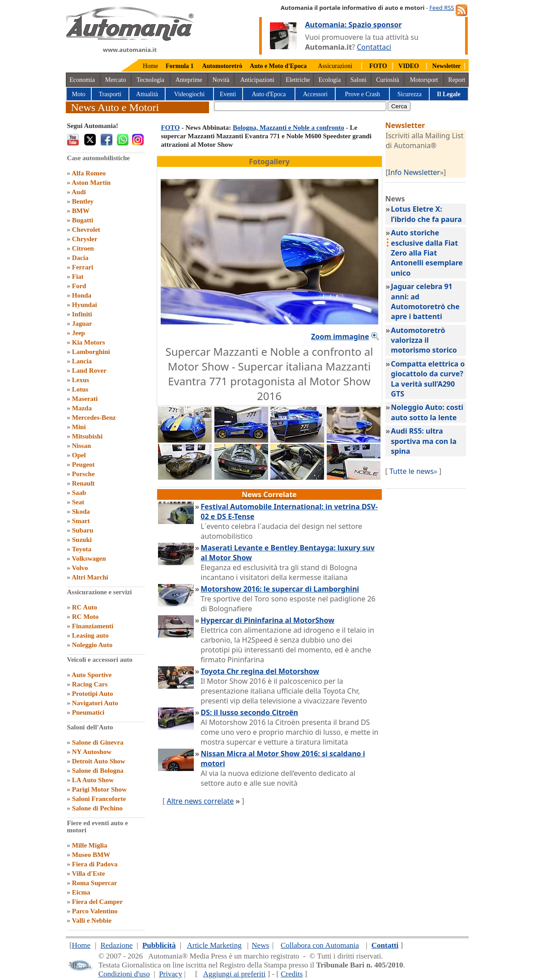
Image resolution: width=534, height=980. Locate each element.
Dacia (80, 258)
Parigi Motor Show (99, 789)
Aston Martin (91, 183)
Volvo (80, 568)
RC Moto (85, 617)
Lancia (82, 361)
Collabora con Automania (320, 945)
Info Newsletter (414, 172)
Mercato (116, 80)
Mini (79, 427)
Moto (79, 94)
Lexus (81, 380)
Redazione (116, 945)
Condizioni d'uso (124, 974)
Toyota (81, 549)
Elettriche (298, 80)
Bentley (83, 201)
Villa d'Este (88, 873)
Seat (78, 502)
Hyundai (85, 305)
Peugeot (83, 464)
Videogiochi (189, 94)
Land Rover (89, 371)
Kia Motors (89, 342)
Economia (82, 80)
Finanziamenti (93, 626)
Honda (82, 295)
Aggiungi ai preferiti (234, 974)
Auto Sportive (92, 675)
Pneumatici (88, 712)
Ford (79, 286)
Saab (79, 493)
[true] (300, 106)
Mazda (82, 408)
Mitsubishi (87, 436)
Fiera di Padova (95, 864)
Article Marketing (214, 945)
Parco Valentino (95, 911)
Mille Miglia (90, 845)
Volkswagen (89, 558)
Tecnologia (150, 80)
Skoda (81, 511)
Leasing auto (90, 635)
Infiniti (82, 314)
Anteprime (189, 80)
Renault (83, 483)
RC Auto (85, 607)
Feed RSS (442, 8)
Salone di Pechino (97, 808)
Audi (79, 192)
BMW (81, 211)
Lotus (80, 389)
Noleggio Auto (92, 645)
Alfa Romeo (89, 173)
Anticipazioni (257, 80)
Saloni (359, 80)
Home (150, 66)
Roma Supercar (95, 883)
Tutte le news (412, 471)
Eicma (81, 892)
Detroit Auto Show (99, 761)
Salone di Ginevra (98, 742)
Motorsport (424, 80)
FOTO (171, 128)
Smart (81, 521)
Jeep (79, 333)
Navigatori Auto (95, 703)
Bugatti (83, 220)
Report (457, 80)
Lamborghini (91, 352)
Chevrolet (86, 230)
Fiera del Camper (97, 902)
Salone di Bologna (98, 771)
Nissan (82, 446)
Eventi (228, 94)
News (260, 945)
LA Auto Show (93, 780)
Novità (221, 80)
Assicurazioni (335, 66)
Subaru (83, 530)
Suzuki (82, 540)
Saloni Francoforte (99, 799)
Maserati (85, 399)
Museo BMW (91, 855)
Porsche (83, 474)
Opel (79, 455)
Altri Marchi (90, 577)
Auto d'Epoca (269, 94)
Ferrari (83, 267)
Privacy (171, 974)
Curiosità (387, 80)
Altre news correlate (200, 801)
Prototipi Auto (93, 694)
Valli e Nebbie (92, 920)
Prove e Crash (363, 94)
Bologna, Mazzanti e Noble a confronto (288, 128)
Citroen (83, 248)
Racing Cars (90, 684)
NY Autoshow (92, 752)
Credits (292, 974)
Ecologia (329, 80)
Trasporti (110, 94)
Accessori (315, 94)
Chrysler (85, 239)
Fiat (78, 277)
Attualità (147, 94)
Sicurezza (410, 94)
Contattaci (374, 47)
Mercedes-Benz (94, 418)
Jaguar (82, 324)
